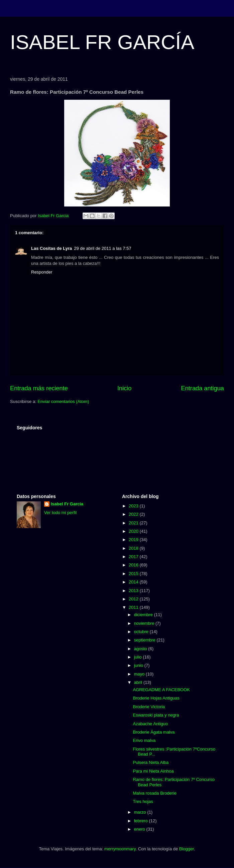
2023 (134, 506)
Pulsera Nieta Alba (151, 762)
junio (139, 665)
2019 (134, 540)
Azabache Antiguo (150, 724)
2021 (134, 523)
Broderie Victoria (149, 707)
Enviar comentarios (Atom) (63, 401)
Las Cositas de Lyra (51, 248)
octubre (142, 632)
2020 (134, 531)
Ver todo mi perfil (61, 513)
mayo (140, 674)
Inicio (124, 388)
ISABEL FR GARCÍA (102, 42)
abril (139, 682)
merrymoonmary (120, 849)
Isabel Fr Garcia (67, 504)
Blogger (187, 849)
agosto (141, 649)
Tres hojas (143, 801)
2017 (134, 557)
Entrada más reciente (39, 388)
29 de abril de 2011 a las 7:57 (102, 248)
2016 (134, 565)
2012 (134, 599)
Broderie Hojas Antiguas (156, 698)
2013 (134, 591)
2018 (134, 548)
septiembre (145, 640)
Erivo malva (144, 740)
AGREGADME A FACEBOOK (161, 690)
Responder (42, 272)
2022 (134, 514)
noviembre (145, 623)
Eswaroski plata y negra (156, 715)
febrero (142, 821)
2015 (134, 574)
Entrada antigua (203, 388)
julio (139, 657)
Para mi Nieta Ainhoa (153, 771)
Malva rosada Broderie (155, 793)
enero (140, 829)
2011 (134, 607)
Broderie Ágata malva (154, 732)
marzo (141, 812)
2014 (134, 582)
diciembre (144, 615)
